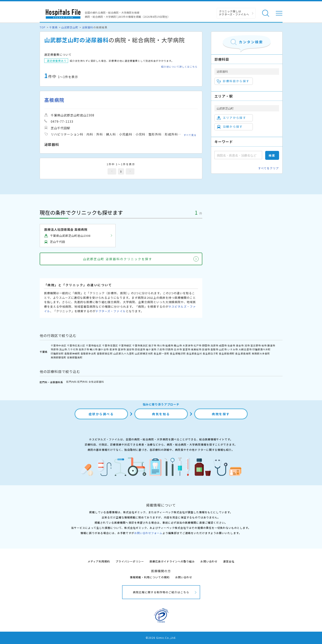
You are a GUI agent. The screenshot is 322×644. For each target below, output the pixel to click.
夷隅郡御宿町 (59, 357)
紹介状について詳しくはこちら (179, 67)
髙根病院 (54, 100)
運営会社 (229, 561)
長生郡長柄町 (227, 353)
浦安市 (130, 349)
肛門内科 (72, 382)
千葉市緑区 (125, 345)
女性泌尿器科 (96, 382)
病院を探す (221, 414)
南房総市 (196, 349)
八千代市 (73, 349)
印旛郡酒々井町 (262, 349)
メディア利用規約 (99, 561)
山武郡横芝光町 (144, 353)
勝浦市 (271, 345)
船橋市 (169, 345)
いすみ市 (233, 349)
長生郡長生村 (194, 353)
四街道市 (140, 349)
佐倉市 (231, 345)
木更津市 (188, 345)
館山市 (178, 345)
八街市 (161, 349)
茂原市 (214, 345)
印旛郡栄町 (57, 353)
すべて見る (190, 135)
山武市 (223, 349)
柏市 (264, 345)
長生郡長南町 (243, 353)
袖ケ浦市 (151, 349)
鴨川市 (94, 349)
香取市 (214, 349)
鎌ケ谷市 (103, 349)
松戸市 (198, 345)
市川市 (161, 345)
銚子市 (152, 345)
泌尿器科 (88, 27)
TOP (43, 27)
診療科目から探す (233, 81)
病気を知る (161, 414)
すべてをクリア (268, 168)
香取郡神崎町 (72, 353)
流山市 (63, 349)
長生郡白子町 (211, 353)
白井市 (178, 349)
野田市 (206, 345)
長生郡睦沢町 (178, 353)
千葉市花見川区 (76, 345)
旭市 (247, 345)
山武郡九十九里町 (124, 353)
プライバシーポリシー (130, 561)
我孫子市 (84, 349)
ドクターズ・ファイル (111, 311)
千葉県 (53, 27)
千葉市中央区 (59, 345)
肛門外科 (83, 382)
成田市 (223, 345)
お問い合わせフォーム (148, 533)
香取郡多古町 (88, 353)
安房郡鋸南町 (75, 357)
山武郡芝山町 (70, 27)
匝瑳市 (206, 349)
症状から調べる (101, 414)
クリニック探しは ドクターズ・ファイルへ (234, 13)
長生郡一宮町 (162, 353)
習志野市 (256, 345)
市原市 (55, 349)
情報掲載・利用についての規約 (150, 577)
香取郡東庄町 (105, 353)
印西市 (169, 349)
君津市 (113, 349)
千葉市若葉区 (110, 345)
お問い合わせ (209, 561)
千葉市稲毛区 (94, 345)
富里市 (186, 349)
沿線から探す (230, 127)
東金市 (240, 345)
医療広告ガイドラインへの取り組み (172, 561)
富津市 (122, 349)
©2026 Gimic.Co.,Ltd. (161, 638)
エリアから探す (231, 118)
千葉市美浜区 (140, 345)
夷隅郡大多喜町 (261, 353)
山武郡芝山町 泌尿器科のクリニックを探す (118, 259)
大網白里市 (245, 349)
